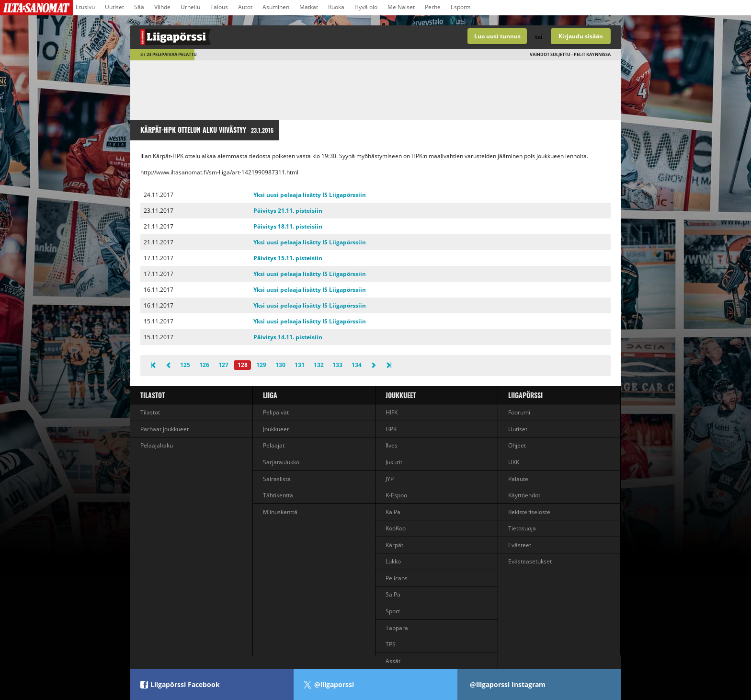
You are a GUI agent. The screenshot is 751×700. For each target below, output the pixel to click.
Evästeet (520, 545)
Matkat (309, 7)
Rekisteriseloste (529, 512)
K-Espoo (396, 495)
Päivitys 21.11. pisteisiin (288, 211)
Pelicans (397, 578)
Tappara (397, 628)
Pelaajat (274, 445)
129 (261, 365)
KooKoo (396, 528)
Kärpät (394, 545)
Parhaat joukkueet (165, 429)
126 (204, 365)
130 (280, 365)
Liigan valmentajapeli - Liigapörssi (253, 37)
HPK (391, 429)
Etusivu (85, 7)
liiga (270, 395)
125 (185, 365)
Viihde (162, 7)
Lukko (393, 561)
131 (300, 365)
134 (357, 365)
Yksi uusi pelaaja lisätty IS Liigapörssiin (310, 195)
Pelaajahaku (157, 445)
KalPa (393, 512)
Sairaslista (277, 479)
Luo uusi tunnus (497, 36)
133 (337, 365)
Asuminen (276, 7)
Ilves (392, 445)
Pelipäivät (276, 412)
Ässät (393, 661)
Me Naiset (401, 7)
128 (243, 365)
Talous (219, 7)
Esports (461, 7)
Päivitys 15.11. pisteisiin (288, 258)
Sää (139, 7)
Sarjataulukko (281, 462)
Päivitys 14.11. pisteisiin (288, 337)
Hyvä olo (366, 7)
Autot (245, 7)
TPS (391, 644)
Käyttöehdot (524, 495)
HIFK (392, 412)
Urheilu (190, 7)
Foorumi (519, 412)
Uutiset (114, 7)
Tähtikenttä (278, 495)
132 (319, 365)
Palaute (518, 479)
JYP (390, 479)
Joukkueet (276, 429)
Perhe (433, 7)
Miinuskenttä (280, 512)
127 (223, 365)
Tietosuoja (522, 528)
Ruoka (336, 7)
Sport (393, 611)
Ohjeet (517, 445)
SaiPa (393, 594)
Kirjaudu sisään (581, 36)
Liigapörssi (525, 395)
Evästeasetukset (530, 561)
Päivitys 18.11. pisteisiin (288, 226)
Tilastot (153, 395)
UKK (514, 462)
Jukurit (394, 462)
